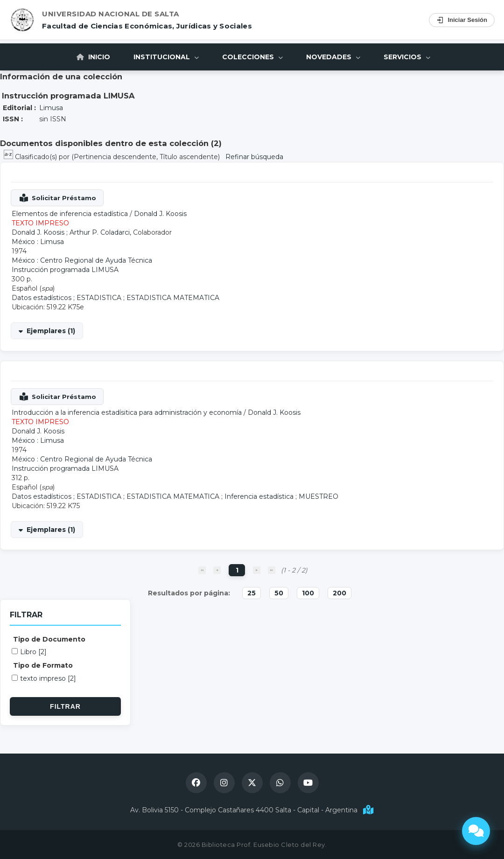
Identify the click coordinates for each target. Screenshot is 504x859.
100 (308, 593)
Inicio (93, 57)
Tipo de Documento (49, 639)
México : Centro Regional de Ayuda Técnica (82, 260)
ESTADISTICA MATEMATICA (173, 298)
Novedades (333, 57)
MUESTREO (318, 496)
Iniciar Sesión (462, 20)
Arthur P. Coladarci (100, 232)
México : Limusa (38, 242)
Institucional (166, 57)
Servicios (407, 57)
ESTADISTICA (99, 298)
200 (339, 593)
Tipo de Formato (43, 665)
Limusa (51, 108)
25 (252, 593)
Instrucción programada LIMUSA (65, 270)
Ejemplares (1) (51, 331)
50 (279, 593)
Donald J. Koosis (160, 214)
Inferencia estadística (259, 496)
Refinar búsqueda (254, 157)
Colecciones (252, 57)
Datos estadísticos (42, 298)
